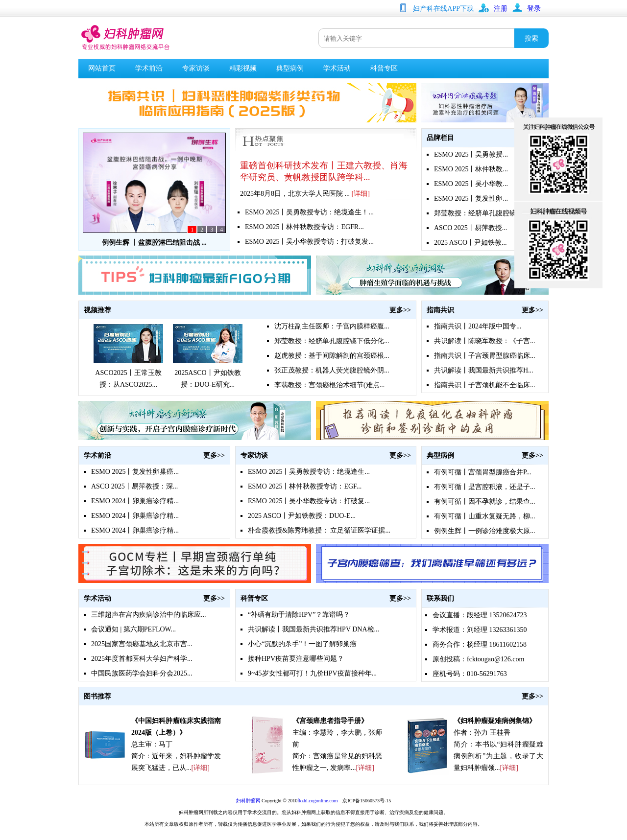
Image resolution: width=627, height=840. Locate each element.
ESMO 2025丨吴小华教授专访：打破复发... (309, 242)
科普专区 (384, 68)
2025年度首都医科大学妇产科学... (142, 659)
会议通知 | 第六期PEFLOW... (133, 629)
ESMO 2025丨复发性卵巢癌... (135, 472)
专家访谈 (196, 68)
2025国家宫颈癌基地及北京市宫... (142, 644)
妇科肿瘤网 (248, 801)
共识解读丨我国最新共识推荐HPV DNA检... (313, 629)
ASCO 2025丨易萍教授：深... (134, 486)
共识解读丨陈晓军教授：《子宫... (485, 341)
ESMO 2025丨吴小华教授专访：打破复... (309, 501)
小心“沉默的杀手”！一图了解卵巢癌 (302, 644)
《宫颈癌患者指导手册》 (330, 721)
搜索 (531, 38)
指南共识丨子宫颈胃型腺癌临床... (485, 356)
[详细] (361, 194)
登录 (534, 9)
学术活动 (337, 68)
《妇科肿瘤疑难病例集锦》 (495, 721)
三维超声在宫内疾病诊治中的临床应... (149, 615)
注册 (501, 9)
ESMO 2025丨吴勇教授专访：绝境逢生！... (309, 212)
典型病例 (290, 68)
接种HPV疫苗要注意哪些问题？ (296, 659)
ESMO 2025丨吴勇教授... (471, 154)
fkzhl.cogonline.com (317, 801)
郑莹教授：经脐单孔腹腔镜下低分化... (332, 341)
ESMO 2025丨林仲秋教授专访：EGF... (305, 486)
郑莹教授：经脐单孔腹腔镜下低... (485, 213)
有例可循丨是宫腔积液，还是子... (485, 487)
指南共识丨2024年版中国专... (478, 326)
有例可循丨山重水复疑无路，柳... (485, 516)
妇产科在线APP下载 (443, 9)
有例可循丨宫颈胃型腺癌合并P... (483, 472)
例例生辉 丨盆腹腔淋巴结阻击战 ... (154, 243)
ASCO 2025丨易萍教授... (470, 228)
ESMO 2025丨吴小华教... (471, 184)
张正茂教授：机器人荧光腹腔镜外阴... (332, 370)
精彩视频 (243, 68)
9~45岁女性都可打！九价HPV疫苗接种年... (312, 673)
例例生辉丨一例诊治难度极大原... (485, 531)
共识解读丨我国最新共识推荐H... (484, 370)
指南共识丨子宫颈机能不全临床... (485, 385)
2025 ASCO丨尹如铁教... (470, 243)
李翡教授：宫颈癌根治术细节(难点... (329, 385)
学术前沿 (149, 68)
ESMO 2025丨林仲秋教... (471, 169)
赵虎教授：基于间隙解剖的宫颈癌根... (332, 356)
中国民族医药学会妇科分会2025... (142, 673)
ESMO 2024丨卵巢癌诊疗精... (135, 501)
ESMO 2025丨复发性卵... (471, 198)
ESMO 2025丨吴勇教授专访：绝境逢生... (309, 472)
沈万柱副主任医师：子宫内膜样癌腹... (332, 326)
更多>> (400, 310)
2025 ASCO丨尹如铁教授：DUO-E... (302, 516)
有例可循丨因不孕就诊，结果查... (485, 502)
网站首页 (102, 68)
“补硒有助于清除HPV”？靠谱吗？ (299, 615)
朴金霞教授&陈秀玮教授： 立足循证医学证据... (319, 530)
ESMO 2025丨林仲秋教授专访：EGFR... (304, 227)
